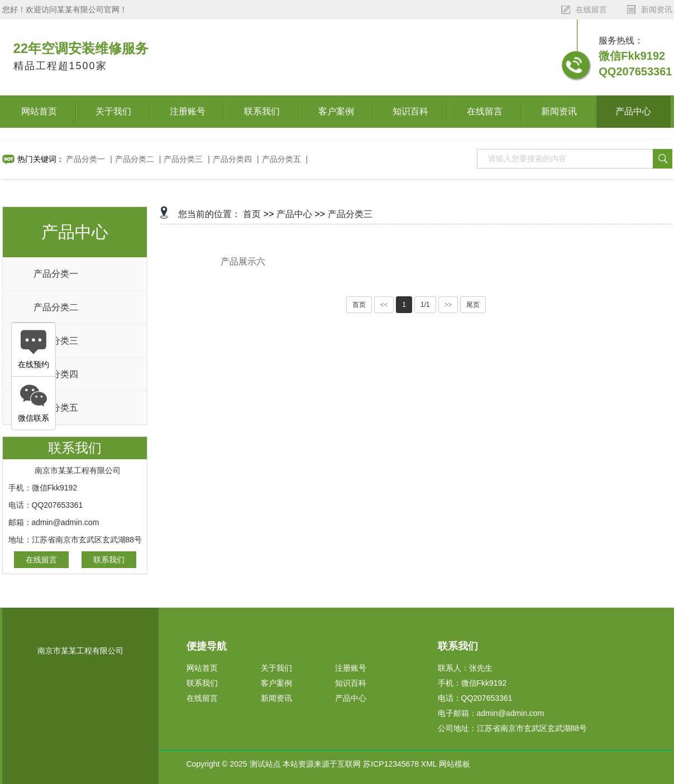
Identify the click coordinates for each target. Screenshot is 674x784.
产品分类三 (183, 159)
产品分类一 (85, 159)
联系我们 (262, 111)
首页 (252, 214)
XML (429, 764)
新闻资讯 (559, 111)
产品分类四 (232, 159)
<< (384, 305)
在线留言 (485, 111)
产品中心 (633, 111)
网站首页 (39, 111)
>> (448, 305)
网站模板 (455, 764)
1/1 (425, 305)
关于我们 (113, 111)
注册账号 (188, 111)
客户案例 (336, 111)
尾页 (473, 305)
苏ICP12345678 (391, 764)
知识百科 (410, 111)
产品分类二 (135, 159)
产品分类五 (281, 159)
